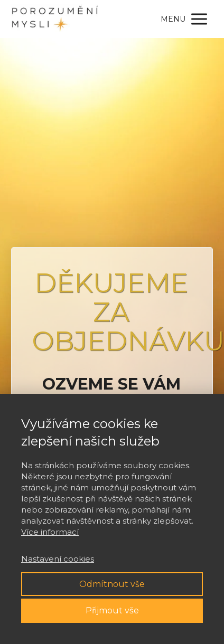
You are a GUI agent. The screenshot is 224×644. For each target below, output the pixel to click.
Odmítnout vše (112, 584)
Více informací (50, 532)
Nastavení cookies (58, 559)
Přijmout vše (112, 610)
